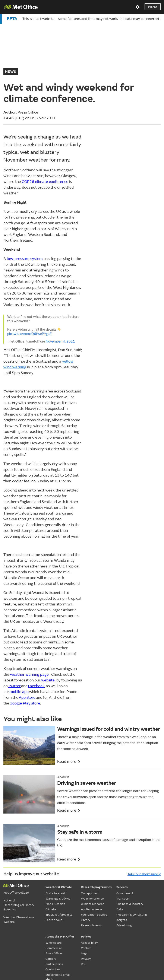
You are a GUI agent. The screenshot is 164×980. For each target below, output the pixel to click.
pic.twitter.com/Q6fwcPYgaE (29, 286)
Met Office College (16, 845)
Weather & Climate (59, 839)
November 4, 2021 (60, 293)
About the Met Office (60, 889)
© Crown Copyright (149, 956)
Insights (122, 872)
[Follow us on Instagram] (137, 945)
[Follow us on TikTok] (127, 945)
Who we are (54, 895)
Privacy (86, 911)
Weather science (92, 851)
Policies (86, 889)
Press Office (54, 905)
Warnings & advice (58, 851)
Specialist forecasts (59, 867)
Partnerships (54, 916)
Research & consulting (132, 867)
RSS (84, 916)
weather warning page (29, 626)
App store (27, 650)
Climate (51, 861)
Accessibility (89, 895)
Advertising (124, 877)
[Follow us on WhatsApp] (157, 945)
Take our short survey (144, 826)
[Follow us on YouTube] (107, 945)
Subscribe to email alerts (58, 929)
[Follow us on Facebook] (117, 945)
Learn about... (55, 872)
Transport (123, 851)
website (48, 632)
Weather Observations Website (19, 872)
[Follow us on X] (97, 945)
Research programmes (96, 839)
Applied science (92, 861)
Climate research (93, 856)
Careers (51, 911)
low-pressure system (25, 211)
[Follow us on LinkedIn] (148, 945)
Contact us (53, 921)
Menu (153, 7)
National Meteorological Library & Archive (19, 857)
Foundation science (94, 867)
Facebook (36, 638)
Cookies (86, 900)
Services (122, 839)
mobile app (19, 644)
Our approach (90, 845)
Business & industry (130, 856)
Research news (91, 877)
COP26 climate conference (45, 134)
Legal (85, 905)
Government (125, 845)
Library (86, 872)
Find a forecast (56, 845)
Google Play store (25, 655)
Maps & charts (55, 856)
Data (120, 861)
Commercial (54, 900)
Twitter (14, 638)
